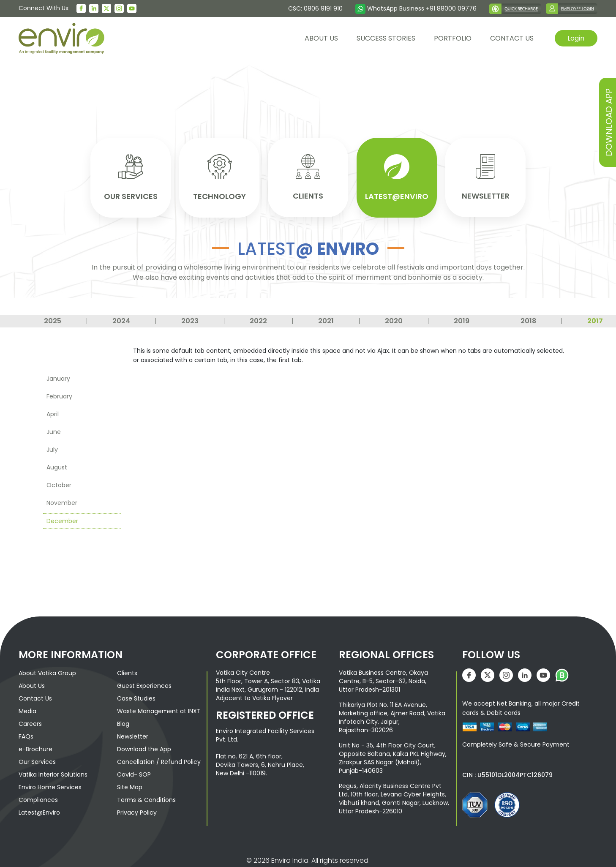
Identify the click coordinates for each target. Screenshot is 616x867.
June (54, 431)
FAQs (26, 736)
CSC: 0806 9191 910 (315, 8)
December (62, 520)
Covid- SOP (134, 774)
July (52, 449)
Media (27, 710)
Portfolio (452, 38)
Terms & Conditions (146, 799)
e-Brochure (35, 748)
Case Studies (136, 698)
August (57, 466)
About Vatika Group (47, 672)
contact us (511, 38)
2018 (528, 320)
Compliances (38, 799)
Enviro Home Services (50, 786)
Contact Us (35, 698)
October (59, 484)
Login (576, 38)
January (58, 378)
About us (321, 38)
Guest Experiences (144, 685)
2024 (121, 320)
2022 (258, 320)
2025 (53, 320)
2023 (190, 320)
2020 (394, 320)
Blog (123, 723)
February (59, 395)
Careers (30, 723)
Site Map (130, 786)
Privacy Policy (137, 812)
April (53, 413)
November (62, 502)
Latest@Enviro (39, 812)
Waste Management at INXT (159, 710)
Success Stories (386, 38)
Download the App (144, 748)
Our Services (37, 761)
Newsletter (133, 736)
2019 (462, 320)
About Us (32, 685)
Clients (127, 672)
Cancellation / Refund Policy (159, 761)
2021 (326, 320)
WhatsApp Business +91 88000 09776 (416, 8)
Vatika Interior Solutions (53, 774)
